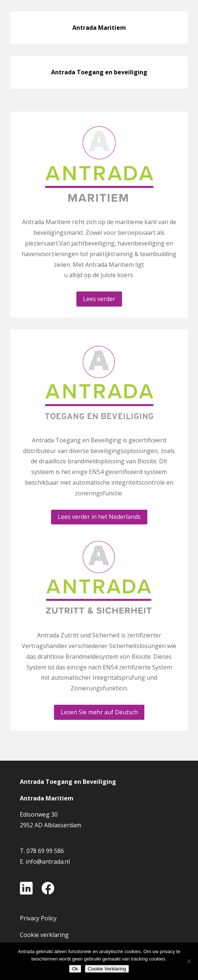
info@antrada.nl (48, 862)
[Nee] (189, 961)
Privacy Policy (38, 918)
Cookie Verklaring (107, 969)
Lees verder (99, 299)
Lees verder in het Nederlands (99, 517)
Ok (75, 969)
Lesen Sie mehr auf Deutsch (99, 712)
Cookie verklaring (44, 935)
